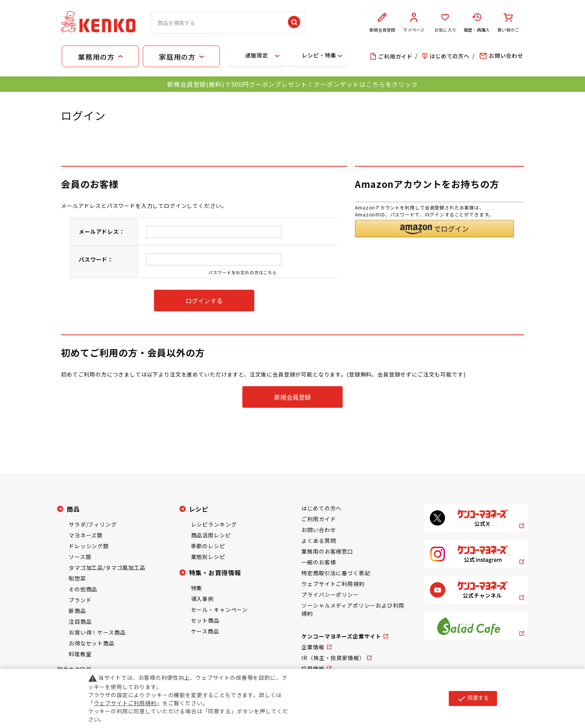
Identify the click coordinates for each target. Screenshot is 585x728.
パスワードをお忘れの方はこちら (243, 272)
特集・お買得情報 (215, 573)
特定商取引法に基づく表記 (336, 573)
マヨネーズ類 (86, 535)
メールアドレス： (102, 231)
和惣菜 (77, 578)
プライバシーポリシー (330, 595)
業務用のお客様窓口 (327, 551)
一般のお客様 (319, 562)
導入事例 (202, 599)
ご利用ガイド (319, 519)
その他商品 (83, 589)
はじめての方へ (321, 508)
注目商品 (80, 622)
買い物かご (508, 23)
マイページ (414, 23)
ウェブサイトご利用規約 (333, 584)
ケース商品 (205, 631)
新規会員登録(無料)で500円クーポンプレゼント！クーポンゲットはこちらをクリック (292, 84)
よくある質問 (319, 541)
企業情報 (313, 647)
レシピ (199, 509)
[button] (435, 229)
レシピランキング (214, 524)
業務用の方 (96, 57)
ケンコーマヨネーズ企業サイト (341, 636)
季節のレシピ (208, 546)
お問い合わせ (319, 530)
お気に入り (445, 23)
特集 (197, 588)
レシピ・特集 (319, 55)
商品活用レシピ (211, 535)
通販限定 (256, 55)
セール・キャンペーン (219, 610)
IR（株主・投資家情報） (333, 658)
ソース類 (80, 557)
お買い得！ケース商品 (97, 632)
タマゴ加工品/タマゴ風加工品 (107, 568)
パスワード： (96, 259)
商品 (73, 509)
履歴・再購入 (477, 23)
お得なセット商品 (92, 643)
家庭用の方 (177, 57)
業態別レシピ (208, 557)
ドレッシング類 (89, 546)
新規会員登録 (382, 23)
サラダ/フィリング (93, 524)
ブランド (80, 600)
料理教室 (80, 654)
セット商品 (205, 620)
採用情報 (313, 669)
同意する (473, 698)
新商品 (77, 611)
